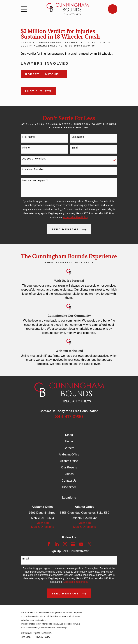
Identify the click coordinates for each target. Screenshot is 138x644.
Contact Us (69, 481)
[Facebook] (49, 544)
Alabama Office (69, 454)
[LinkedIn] (57, 544)
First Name (29, 137)
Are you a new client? (34, 159)
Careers (69, 448)
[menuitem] (26, 637)
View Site (42, 523)
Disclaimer (69, 487)
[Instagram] (65, 544)
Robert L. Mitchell (44, 74)
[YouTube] (81, 544)
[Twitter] (89, 544)
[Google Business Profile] (73, 544)
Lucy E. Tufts (38, 91)
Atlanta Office (69, 461)
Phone (26, 148)
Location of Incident (33, 169)
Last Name (78, 137)
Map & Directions (42, 527)
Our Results (69, 467)
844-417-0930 (69, 417)
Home (69, 441)
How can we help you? (35, 180)
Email (75, 148)
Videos (69, 474)
